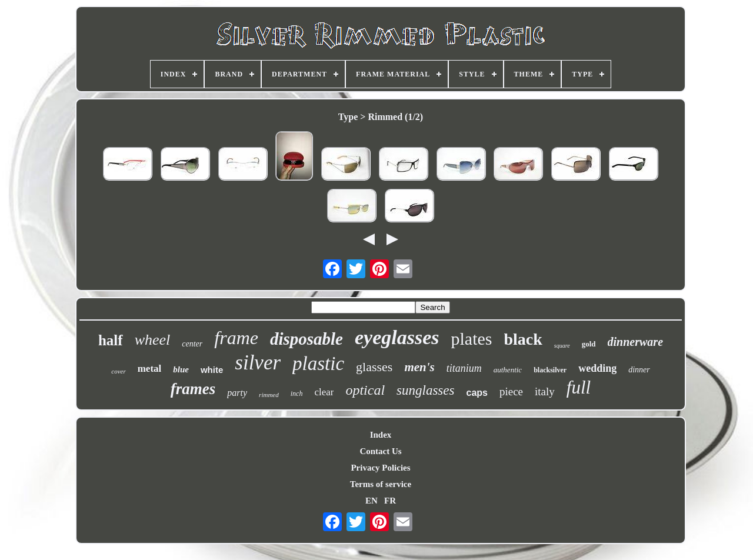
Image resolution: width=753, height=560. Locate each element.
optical (365, 390)
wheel (153, 340)
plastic (318, 364)
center (192, 344)
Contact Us (380, 451)
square (562, 346)
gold (589, 344)
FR (390, 501)
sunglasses (425, 390)
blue (181, 369)
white (212, 370)
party (237, 393)
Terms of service (381, 484)
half (111, 340)
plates (472, 339)
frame (236, 338)
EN (371, 501)
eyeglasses (397, 337)
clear (324, 392)
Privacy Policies (380, 468)
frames (193, 389)
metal (150, 369)
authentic (508, 370)
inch (297, 394)
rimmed (269, 395)
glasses (374, 367)
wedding (597, 368)
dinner (639, 370)
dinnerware (635, 342)
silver (258, 363)
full (579, 387)
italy (545, 391)
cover (118, 371)
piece (511, 391)
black (523, 339)
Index (381, 435)
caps (477, 393)
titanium (464, 368)
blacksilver (550, 370)
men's (419, 367)
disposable (306, 339)
